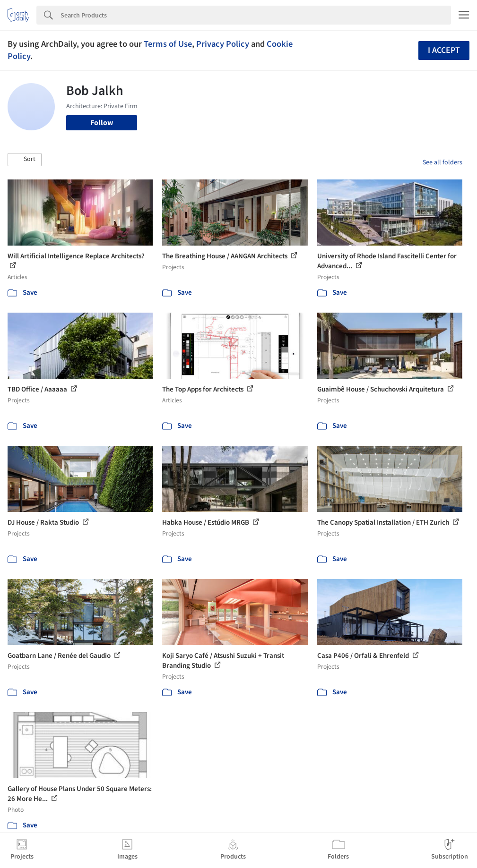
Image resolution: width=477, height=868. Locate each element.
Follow (102, 123)
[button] (25, 160)
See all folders (442, 162)
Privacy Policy (223, 44)
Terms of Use (168, 44)
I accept (444, 50)
